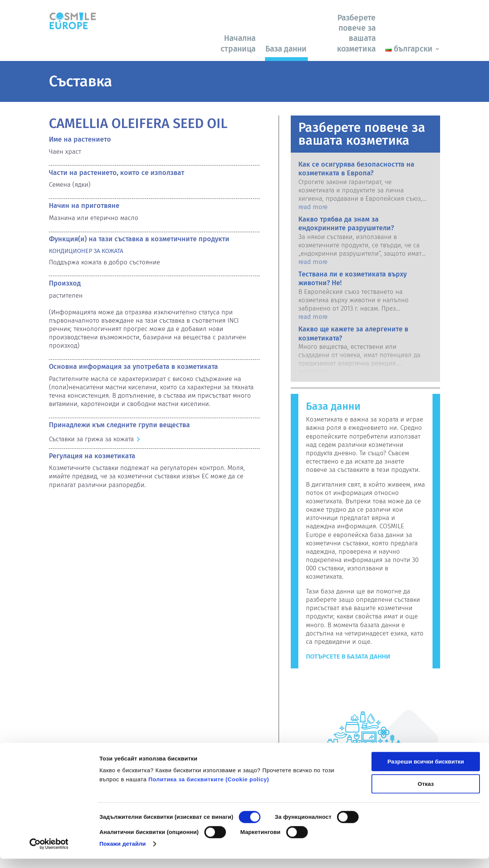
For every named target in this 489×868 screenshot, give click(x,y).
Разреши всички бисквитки (426, 771)
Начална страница (238, 43)
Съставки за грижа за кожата (91, 439)
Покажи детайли (123, 853)
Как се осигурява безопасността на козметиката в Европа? (356, 169)
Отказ (426, 793)
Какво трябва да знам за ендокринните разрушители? (346, 224)
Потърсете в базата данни (348, 656)
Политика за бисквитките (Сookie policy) (208, 789)
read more (313, 207)
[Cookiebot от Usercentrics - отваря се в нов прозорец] (49, 853)
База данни (286, 49)
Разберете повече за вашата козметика (356, 33)
